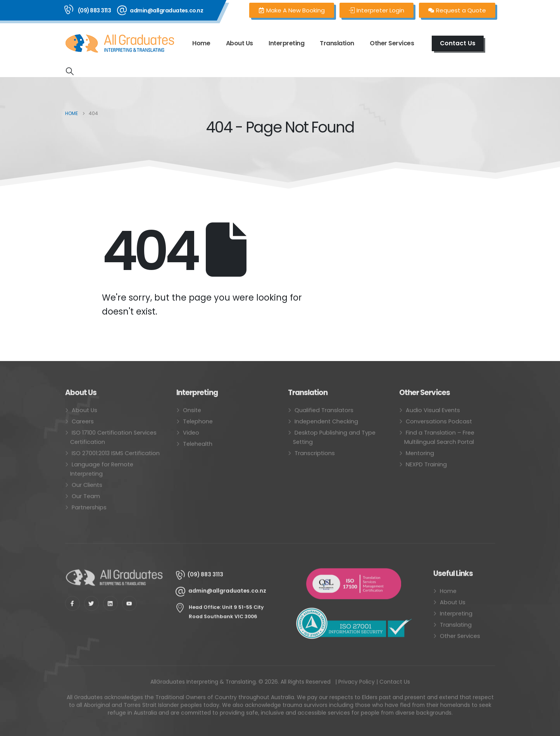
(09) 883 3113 (95, 10)
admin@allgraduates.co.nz (166, 10)
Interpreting (286, 43)
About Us (240, 43)
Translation (337, 43)
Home (201, 43)
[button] (70, 71)
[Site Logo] (120, 43)
